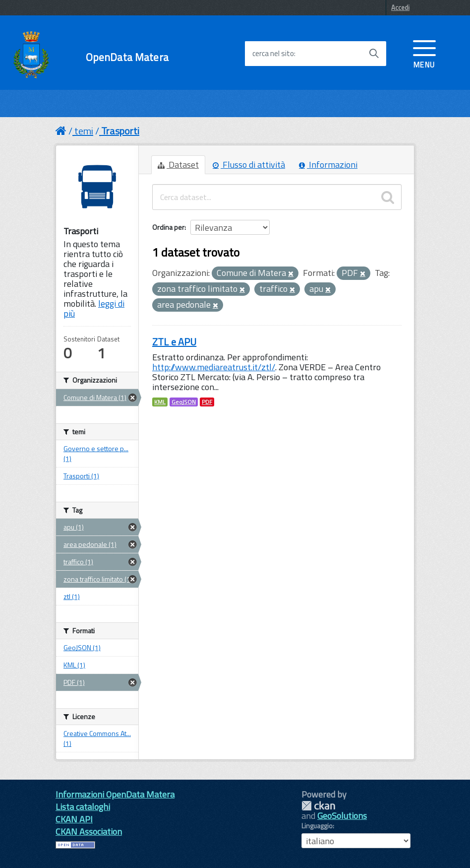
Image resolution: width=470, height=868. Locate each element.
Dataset (178, 165)
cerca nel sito (273, 54)
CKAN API (74, 819)
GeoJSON (184, 402)
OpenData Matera (127, 57)
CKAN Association (89, 832)
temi (84, 131)
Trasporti (120, 131)
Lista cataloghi (83, 807)
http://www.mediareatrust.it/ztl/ (214, 367)
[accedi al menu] (424, 53)
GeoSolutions (342, 816)
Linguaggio (317, 826)
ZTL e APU (174, 342)
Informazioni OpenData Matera (115, 794)
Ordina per (168, 227)
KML (160, 402)
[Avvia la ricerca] (374, 54)
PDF (207, 402)
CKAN (318, 806)
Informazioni (328, 165)
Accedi (400, 7)
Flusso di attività (249, 165)
